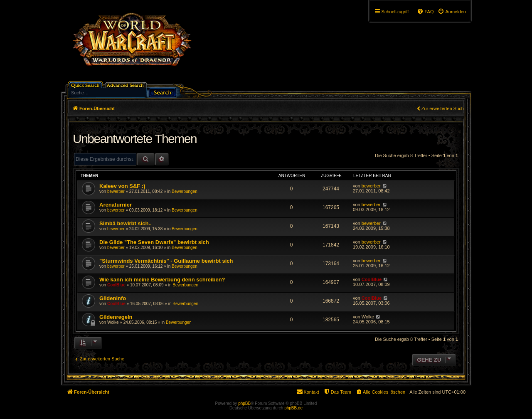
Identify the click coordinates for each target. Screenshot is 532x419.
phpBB (244, 403)
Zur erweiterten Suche (444, 108)
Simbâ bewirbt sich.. (126, 223)
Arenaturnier (116, 205)
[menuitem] (452, 12)
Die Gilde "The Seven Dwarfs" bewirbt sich (154, 242)
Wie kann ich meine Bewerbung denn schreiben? (162, 280)
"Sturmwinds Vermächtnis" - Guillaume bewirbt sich (166, 261)
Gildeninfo (113, 298)
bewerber (116, 191)
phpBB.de (293, 408)
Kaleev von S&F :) (122, 186)
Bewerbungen (185, 191)
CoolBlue (116, 285)
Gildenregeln (116, 317)
